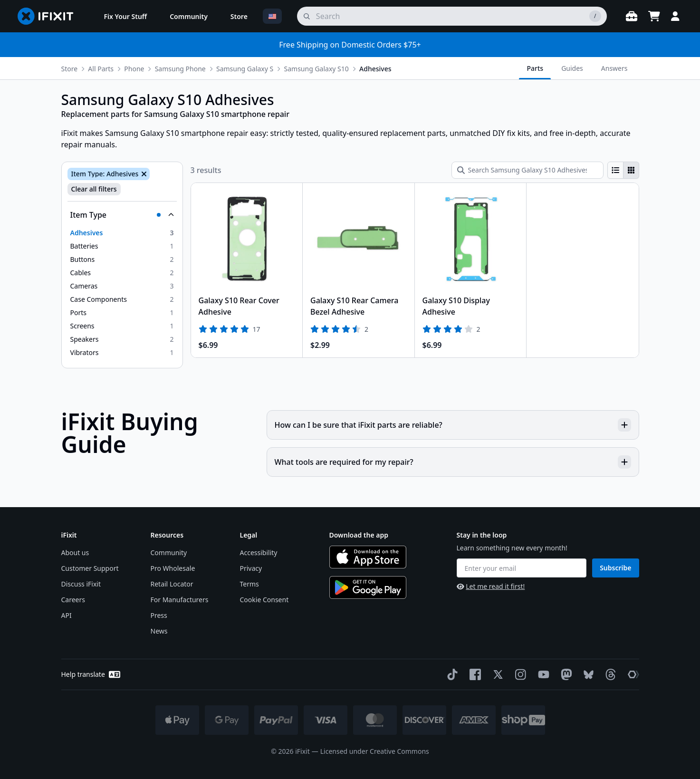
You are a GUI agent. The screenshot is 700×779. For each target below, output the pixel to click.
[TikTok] (451, 674)
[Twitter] (496, 674)
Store (70, 69)
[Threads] (609, 674)
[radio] (615, 170)
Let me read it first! (491, 586)
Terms (249, 584)
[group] (623, 170)
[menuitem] (126, 16)
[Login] (675, 16)
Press (159, 615)
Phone (134, 69)
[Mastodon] (565, 674)
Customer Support (90, 568)
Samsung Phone (180, 69)
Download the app (359, 535)
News (159, 631)
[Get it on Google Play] (368, 587)
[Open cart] (654, 16)
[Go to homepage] (49, 16)
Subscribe (615, 568)
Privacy (251, 568)
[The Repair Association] (632, 674)
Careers (73, 600)
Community (169, 553)
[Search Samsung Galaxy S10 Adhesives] (527, 170)
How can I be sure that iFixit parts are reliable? (453, 425)
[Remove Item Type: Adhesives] (143, 174)
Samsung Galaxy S (245, 69)
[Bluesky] (587, 675)
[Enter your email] (522, 568)
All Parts (101, 69)
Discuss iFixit (81, 584)
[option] (122, 233)
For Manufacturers (180, 600)
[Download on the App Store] (368, 557)
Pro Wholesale (173, 568)
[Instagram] (519, 674)
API (67, 615)
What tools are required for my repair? (453, 462)
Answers (614, 68)
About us (75, 553)
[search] (452, 16)
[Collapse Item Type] (122, 215)
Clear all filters (94, 189)
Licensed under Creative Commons (375, 751)
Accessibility (259, 553)
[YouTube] (542, 674)
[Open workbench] (632, 16)
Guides (572, 68)
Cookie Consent (264, 600)
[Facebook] (473, 674)
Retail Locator (172, 584)
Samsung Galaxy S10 (316, 69)
